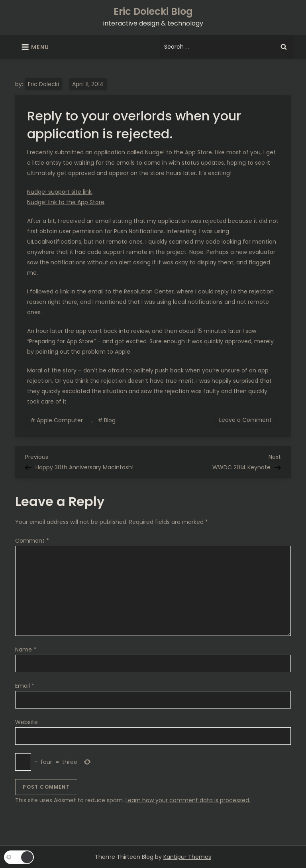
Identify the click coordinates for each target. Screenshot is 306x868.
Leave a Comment (247, 419)
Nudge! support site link (59, 192)
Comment (32, 541)
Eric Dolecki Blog (153, 11)
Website (26, 722)
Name (26, 650)
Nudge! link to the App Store (66, 202)
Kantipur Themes (187, 857)
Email (25, 686)
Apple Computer (60, 420)
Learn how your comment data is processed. (188, 800)
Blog (110, 420)
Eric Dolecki (43, 84)
